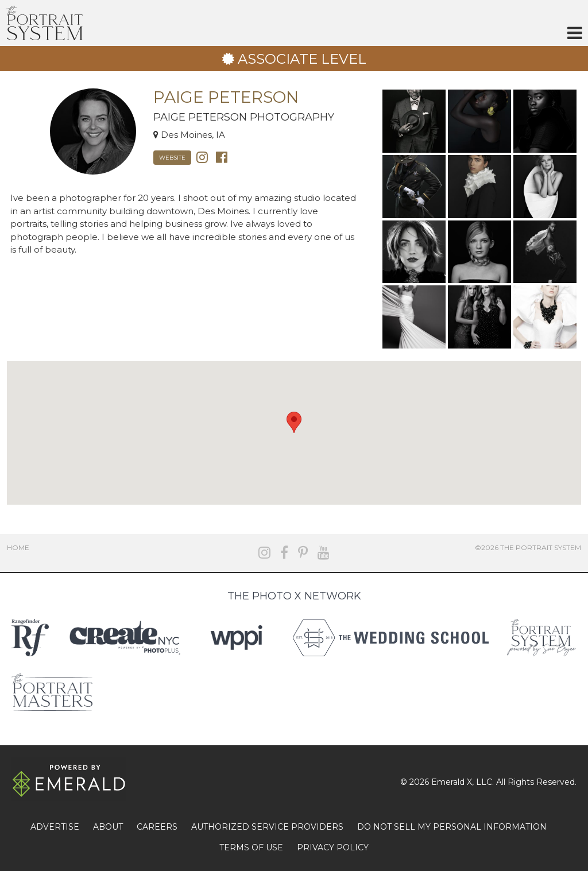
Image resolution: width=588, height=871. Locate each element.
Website (172, 158)
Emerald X (452, 782)
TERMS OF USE (251, 847)
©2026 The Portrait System (528, 547)
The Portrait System (44, 23)
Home (18, 547)
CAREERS (157, 827)
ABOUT (108, 827)
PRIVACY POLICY (333, 847)
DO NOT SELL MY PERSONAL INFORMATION (452, 827)
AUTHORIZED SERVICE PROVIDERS (267, 827)
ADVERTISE (55, 827)
